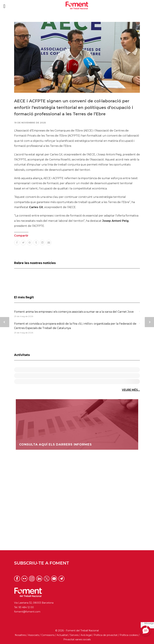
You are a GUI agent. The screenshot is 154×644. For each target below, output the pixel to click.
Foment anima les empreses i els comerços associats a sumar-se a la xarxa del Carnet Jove (74, 312)
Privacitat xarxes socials (77, 639)
